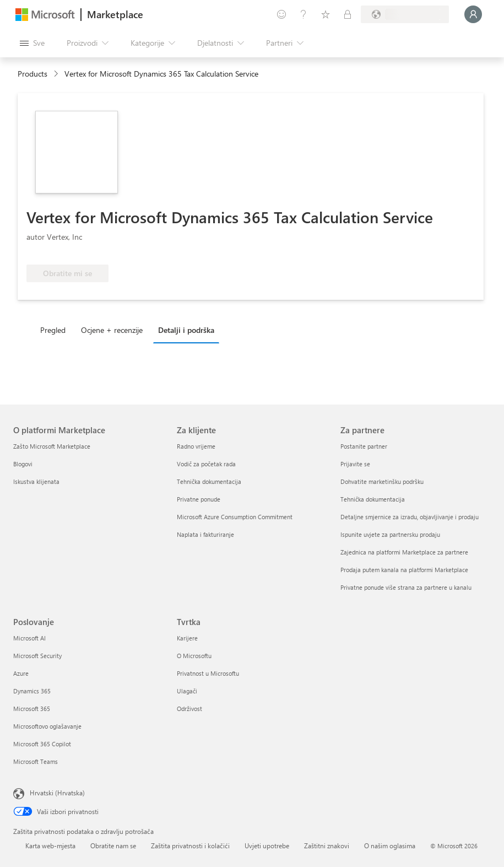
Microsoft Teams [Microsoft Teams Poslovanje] (36, 761)
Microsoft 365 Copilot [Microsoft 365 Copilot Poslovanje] (42, 744)
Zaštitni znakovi (327, 846)
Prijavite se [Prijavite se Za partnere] (355, 464)
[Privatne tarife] (348, 14)
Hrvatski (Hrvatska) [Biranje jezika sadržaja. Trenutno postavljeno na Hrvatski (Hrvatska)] (57, 793)
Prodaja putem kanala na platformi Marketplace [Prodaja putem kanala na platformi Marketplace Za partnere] (404, 570)
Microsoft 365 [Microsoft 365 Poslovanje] (32, 709)
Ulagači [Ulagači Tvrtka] (187, 691)
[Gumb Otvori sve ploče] (32, 43)
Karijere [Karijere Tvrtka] (187, 638)
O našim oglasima (390, 846)
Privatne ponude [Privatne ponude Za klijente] (199, 499)
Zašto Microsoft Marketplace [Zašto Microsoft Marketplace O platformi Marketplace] (52, 446)
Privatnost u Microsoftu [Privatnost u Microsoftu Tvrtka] (208, 673)
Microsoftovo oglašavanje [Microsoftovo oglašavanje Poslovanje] (47, 726)
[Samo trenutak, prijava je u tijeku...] (473, 14)
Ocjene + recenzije (112, 330)
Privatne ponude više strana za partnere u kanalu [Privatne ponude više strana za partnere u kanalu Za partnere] (406, 587)
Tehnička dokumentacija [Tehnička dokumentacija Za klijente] (209, 481)
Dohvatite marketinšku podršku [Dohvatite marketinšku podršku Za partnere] (382, 481)
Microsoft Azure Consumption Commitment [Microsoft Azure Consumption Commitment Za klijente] (235, 517)
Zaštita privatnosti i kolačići (190, 846)
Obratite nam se (113, 846)
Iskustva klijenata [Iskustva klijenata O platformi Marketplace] (36, 481)
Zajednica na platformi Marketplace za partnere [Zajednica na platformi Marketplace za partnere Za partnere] (404, 552)
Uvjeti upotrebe (267, 846)
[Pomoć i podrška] (304, 14)
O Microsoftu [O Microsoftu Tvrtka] (194, 656)
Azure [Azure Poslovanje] (21, 673)
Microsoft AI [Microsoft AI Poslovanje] (29, 638)
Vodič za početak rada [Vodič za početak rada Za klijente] (206, 464)
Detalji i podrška (186, 330)
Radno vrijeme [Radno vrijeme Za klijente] (196, 446)
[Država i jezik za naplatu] (405, 14)
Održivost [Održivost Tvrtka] (189, 709)
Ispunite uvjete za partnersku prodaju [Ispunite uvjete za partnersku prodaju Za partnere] (390, 534)
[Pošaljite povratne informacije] (281, 14)
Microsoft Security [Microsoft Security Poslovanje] (37, 656)
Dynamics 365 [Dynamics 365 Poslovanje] (32, 691)
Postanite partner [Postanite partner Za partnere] (364, 446)
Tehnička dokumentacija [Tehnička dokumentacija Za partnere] (373, 499)
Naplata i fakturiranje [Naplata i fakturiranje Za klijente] (205, 534)
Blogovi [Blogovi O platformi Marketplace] (23, 464)
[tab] (56, 330)
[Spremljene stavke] (326, 14)
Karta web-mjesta (50, 846)
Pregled (53, 330)
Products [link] (32, 74)
